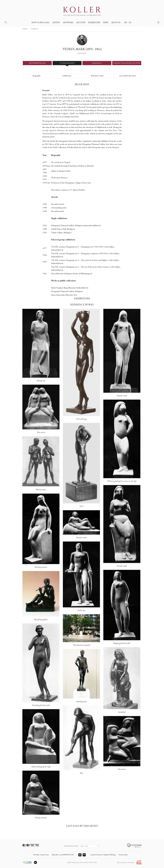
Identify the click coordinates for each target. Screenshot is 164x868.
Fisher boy (81, 610)
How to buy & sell (41, 22)
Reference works (97, 76)
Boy (81, 773)
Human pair (41, 489)
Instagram (84, 855)
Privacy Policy (123, 855)
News (106, 22)
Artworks (68, 22)
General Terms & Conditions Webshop (103, 855)
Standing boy (81, 701)
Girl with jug (81, 419)
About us (116, 22)
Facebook (80, 855)
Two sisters (41, 432)
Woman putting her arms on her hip (122, 481)
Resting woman (41, 567)
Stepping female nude (122, 643)
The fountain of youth (81, 645)
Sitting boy (41, 381)
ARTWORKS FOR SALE (37, 63)
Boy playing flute (41, 619)
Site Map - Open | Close (41, 855)
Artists (56, 22)
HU (126, 22)
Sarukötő (122, 712)
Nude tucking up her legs (41, 767)
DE (130, 22)
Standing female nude (41, 705)
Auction (81, 22)
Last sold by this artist (128, 76)
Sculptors (35, 29)
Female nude (81, 537)
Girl (81, 506)
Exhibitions (94, 22)
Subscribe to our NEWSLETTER (63, 855)
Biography (82, 53)
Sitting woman (41, 817)
